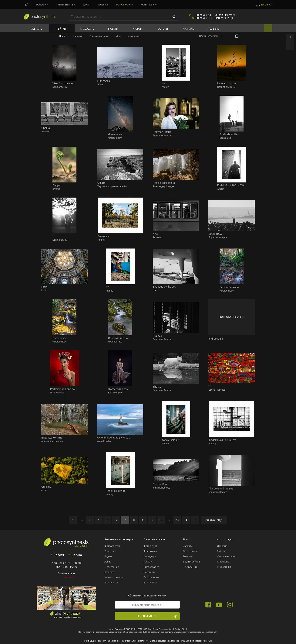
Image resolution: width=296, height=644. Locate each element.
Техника (188, 556)
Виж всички (111, 582)
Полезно (214, 29)
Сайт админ (90, 641)
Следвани (134, 36)
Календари (150, 556)
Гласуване (87, 29)
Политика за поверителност (134, 641)
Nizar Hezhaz (57, 393)
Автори (163, 29)
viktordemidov (115, 138)
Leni (44, 290)
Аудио (108, 562)
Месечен (77, 36)
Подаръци (149, 572)
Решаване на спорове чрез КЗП (197, 641)
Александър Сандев (163, 186)
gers (44, 490)
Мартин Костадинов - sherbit (112, 186)
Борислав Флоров (162, 135)
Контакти (148, 5)
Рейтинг (62, 29)
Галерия (102, 5)
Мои (118, 36)
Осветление (112, 567)
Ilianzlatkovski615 (226, 87)
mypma (56, 189)
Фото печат (150, 546)
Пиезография (151, 567)
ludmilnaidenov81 (161, 488)
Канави (148, 562)
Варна (75, 555)
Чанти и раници (114, 577)
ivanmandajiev (60, 87)
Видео (108, 556)
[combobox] (211, 36)
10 (152, 520)
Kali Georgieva (116, 393)
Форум (138, 29)
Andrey (165, 87)
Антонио (46, 132)
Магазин (42, 5)
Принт (66, 5)
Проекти (113, 29)
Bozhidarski (225, 138)
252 (177, 520)
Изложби (188, 546)
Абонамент (158, 616)
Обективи (110, 551)
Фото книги (150, 551)
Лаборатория (151, 577)
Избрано (37, 29)
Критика (188, 29)
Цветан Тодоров (217, 390)
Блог (86, 5)
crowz (100, 85)
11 (161, 520)
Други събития (191, 562)
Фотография (124, 5)
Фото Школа (190, 551)
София (57, 555)
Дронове (110, 572)
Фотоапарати (112, 546)
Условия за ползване (108, 641)
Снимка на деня (99, 36)
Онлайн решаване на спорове (164, 641)
